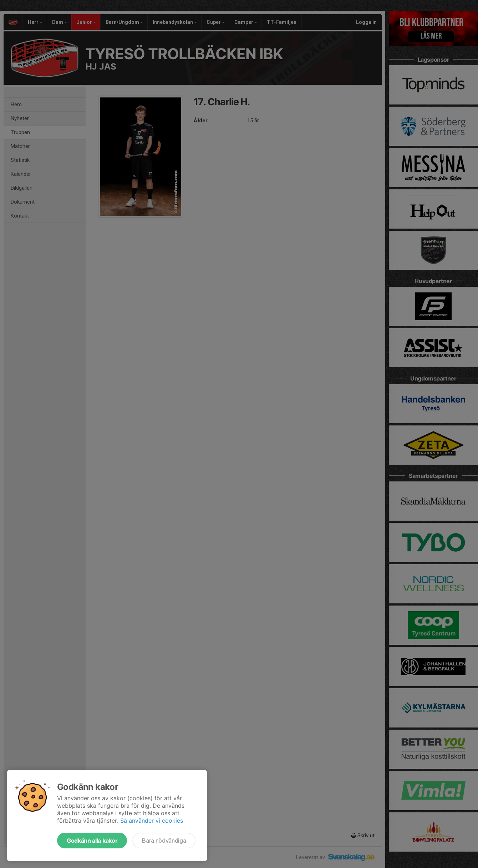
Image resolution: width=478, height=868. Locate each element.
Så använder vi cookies (152, 821)
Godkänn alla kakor (92, 841)
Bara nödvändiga (164, 841)
